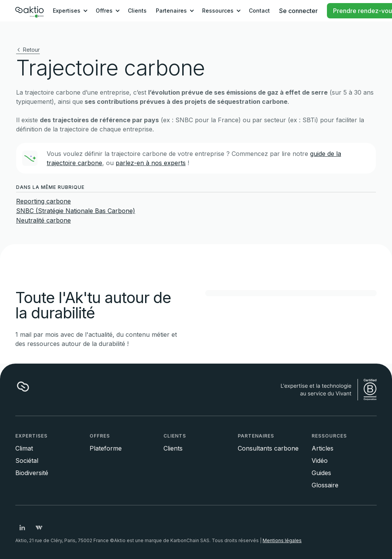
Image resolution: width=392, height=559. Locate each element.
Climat (24, 448)
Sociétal (27, 461)
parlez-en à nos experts (151, 163)
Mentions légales (282, 540)
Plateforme (106, 448)
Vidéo (320, 461)
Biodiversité (32, 473)
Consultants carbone (268, 448)
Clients (137, 11)
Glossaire (325, 485)
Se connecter (298, 11)
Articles (323, 448)
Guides (321, 473)
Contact (259, 11)
